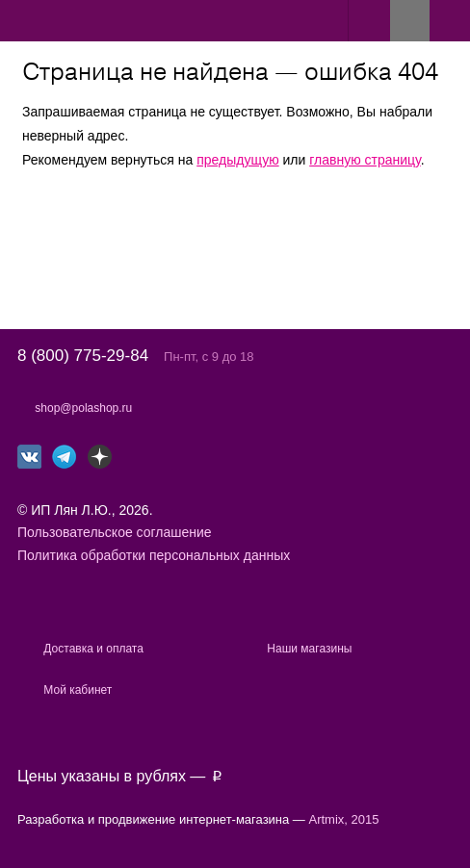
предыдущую (237, 160)
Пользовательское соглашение (115, 532)
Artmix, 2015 (344, 819)
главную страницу (365, 160)
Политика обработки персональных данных (154, 555)
